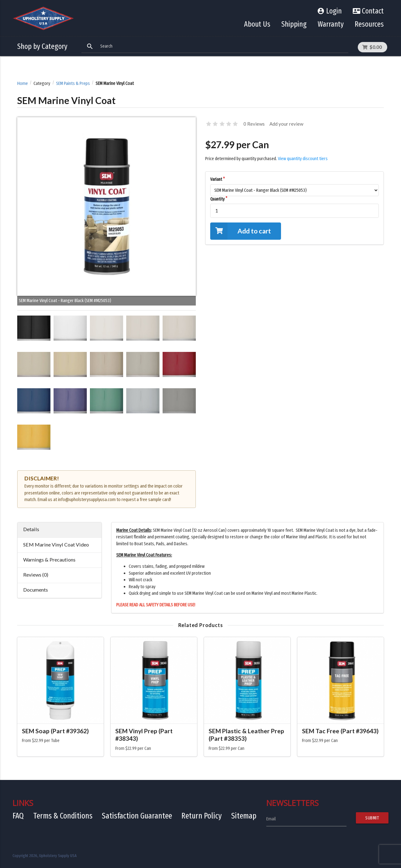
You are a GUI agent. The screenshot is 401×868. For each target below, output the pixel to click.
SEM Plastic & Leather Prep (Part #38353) (246, 735)
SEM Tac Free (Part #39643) (340, 731)
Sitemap (244, 816)
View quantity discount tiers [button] (303, 159)
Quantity (217, 199)
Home (23, 84)
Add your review (286, 124)
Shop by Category (42, 46)
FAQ (18, 816)
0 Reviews (254, 124)
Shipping (294, 24)
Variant (216, 179)
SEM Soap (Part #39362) (55, 731)
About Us (257, 24)
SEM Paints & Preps (73, 84)
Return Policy (202, 816)
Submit (372, 818)
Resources (369, 24)
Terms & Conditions (63, 816)
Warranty (331, 24)
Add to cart (241, 231)
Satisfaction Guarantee (137, 816)
